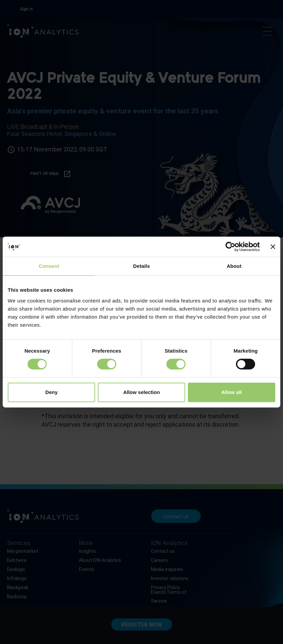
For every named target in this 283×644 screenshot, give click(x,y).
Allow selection (141, 392)
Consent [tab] (49, 266)
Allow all (231, 392)
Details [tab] (141, 266)
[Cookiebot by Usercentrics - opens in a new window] (230, 247)
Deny (52, 392)
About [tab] (234, 266)
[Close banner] (273, 247)
